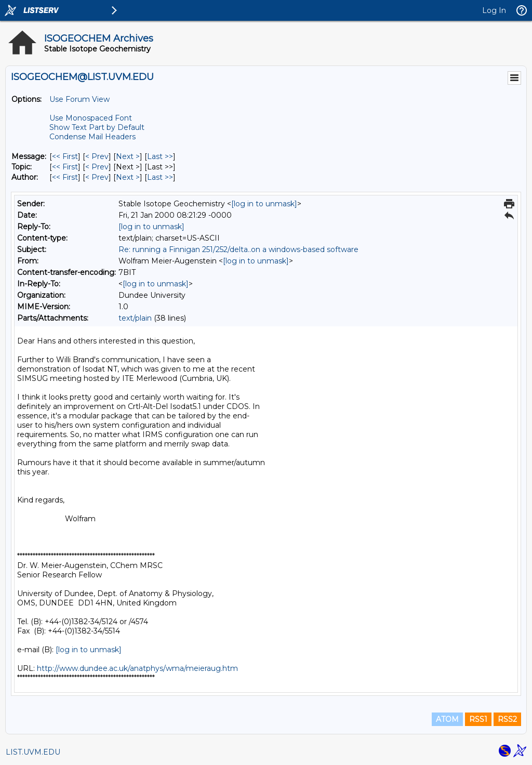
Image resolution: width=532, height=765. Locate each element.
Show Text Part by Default (97, 127)
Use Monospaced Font (91, 118)
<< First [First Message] (65, 156)
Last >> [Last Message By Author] (160, 177)
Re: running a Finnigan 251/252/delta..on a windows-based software (238, 249)
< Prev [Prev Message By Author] (97, 177)
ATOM (447, 719)
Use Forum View (79, 99)
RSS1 (478, 719)
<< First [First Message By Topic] (65, 167)
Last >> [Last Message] (160, 156)
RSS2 (507, 719)
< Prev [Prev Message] (97, 156)
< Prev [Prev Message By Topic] (97, 167)
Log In (494, 10)
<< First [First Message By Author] (65, 177)
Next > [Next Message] (128, 156)
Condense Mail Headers (92, 137)
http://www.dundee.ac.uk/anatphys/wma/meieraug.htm (137, 668)
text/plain (135, 318)
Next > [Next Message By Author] (128, 177)
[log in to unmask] (264, 204)
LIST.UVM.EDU (33, 752)
